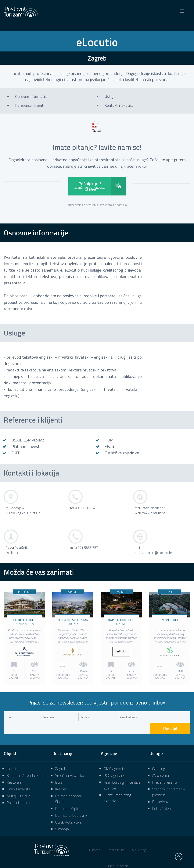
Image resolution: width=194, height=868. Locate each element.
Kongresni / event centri (25, 764)
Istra (59, 771)
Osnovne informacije (31, 96)
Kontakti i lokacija (119, 105)
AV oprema (161, 764)
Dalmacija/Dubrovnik (71, 804)
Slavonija (62, 818)
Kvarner (61, 778)
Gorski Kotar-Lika (68, 811)
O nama (95, 839)
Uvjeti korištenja (118, 854)
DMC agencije (114, 757)
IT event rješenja (165, 771)
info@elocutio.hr (153, 508)
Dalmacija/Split (67, 797)
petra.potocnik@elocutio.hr (153, 553)
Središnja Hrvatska (70, 764)
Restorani (14, 771)
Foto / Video (161, 797)
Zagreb (61, 757)
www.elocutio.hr (154, 513)
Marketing (139, 839)
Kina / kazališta (19, 778)
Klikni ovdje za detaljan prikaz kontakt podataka (97, 205)
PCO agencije (114, 764)
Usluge (110, 96)
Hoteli (11, 757)
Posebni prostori (19, 791)
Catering (159, 757)
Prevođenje (161, 790)
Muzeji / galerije (19, 784)
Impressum (116, 839)
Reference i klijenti (30, 105)
